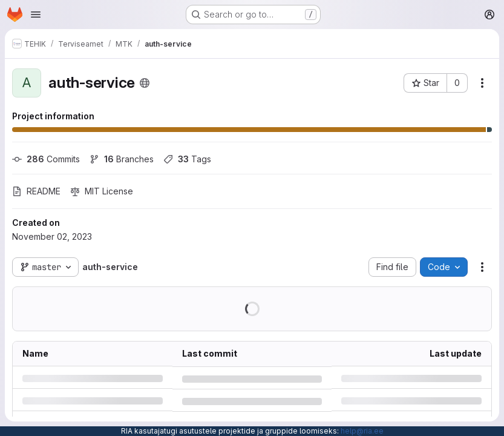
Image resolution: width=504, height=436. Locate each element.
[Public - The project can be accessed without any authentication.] (145, 83)
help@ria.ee (362, 431)
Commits (46, 159)
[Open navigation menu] (36, 15)
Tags (187, 159)
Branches (122, 159)
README (36, 191)
